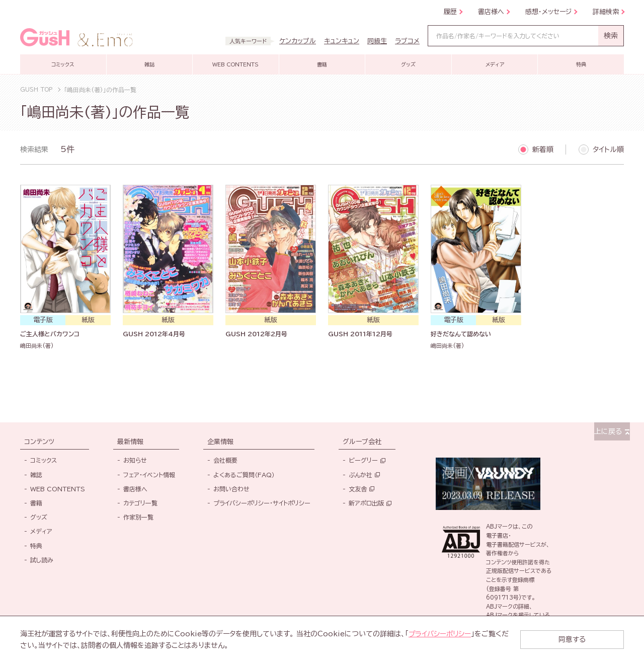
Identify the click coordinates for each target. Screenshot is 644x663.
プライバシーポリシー (441, 634)
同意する (584, 639)
